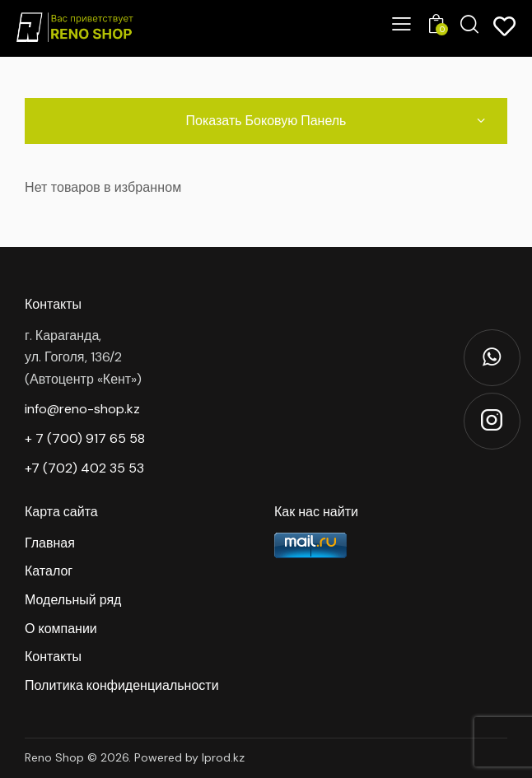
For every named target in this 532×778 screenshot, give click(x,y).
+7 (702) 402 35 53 (84, 468)
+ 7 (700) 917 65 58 (85, 438)
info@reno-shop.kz (82, 409)
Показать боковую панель (266, 120)
